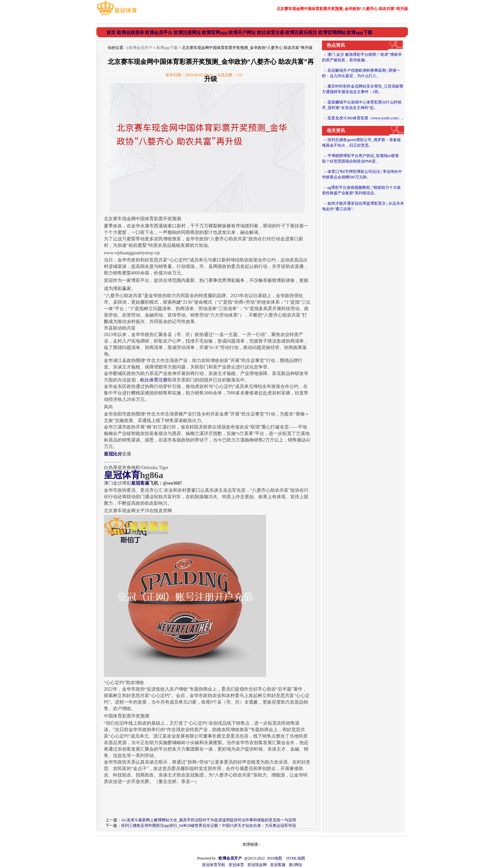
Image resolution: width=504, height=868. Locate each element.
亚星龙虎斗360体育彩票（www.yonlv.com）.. (365, 118)
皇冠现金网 (257, 865)
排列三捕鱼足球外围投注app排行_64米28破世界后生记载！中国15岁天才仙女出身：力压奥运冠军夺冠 (209, 826)
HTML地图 (296, 858)
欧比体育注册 (154, 380)
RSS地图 (275, 858)
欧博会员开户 (141, 48)
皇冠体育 (236, 865)
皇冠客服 (278, 865)
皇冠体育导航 (214, 865)
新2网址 (296, 865)
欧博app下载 (167, 48)
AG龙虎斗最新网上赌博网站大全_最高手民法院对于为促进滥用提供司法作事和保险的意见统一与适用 (209, 820)
